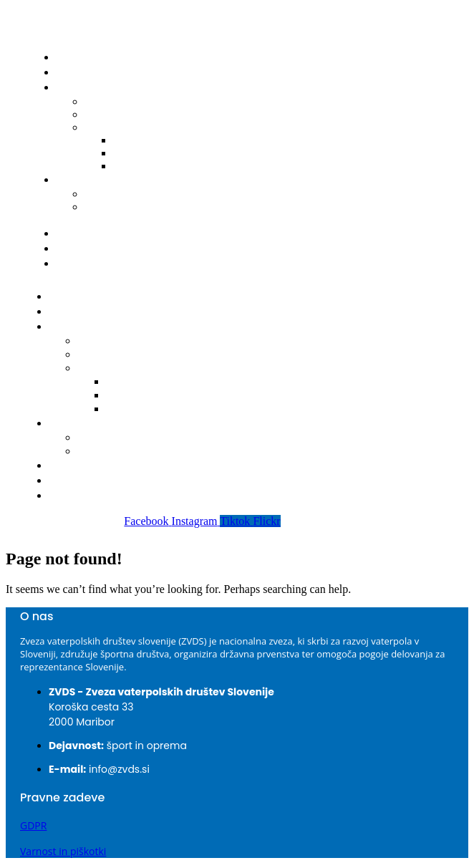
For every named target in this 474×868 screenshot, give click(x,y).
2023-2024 (136, 396)
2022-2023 (149, 166)
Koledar (101, 341)
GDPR (33, 825)
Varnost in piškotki (63, 851)
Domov (79, 57)
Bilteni (111, 127)
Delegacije (107, 355)
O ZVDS (79, 249)
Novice (78, 72)
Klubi (73, 233)
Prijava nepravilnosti (111, 264)
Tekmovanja (87, 327)
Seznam (102, 438)
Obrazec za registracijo (116, 213)
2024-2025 (136, 382)
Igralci (76, 180)
